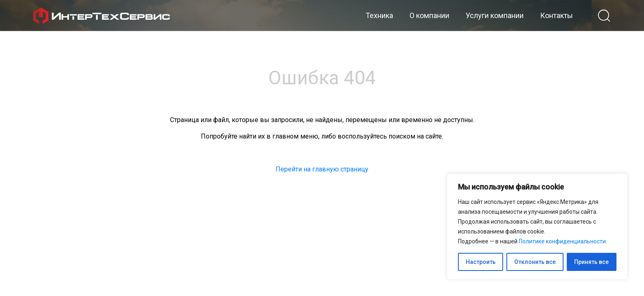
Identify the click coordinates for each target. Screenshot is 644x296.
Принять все (591, 262)
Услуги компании (495, 15)
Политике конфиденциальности (562, 241)
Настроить (481, 262)
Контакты (557, 15)
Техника (379, 15)
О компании (429, 15)
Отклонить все (535, 262)
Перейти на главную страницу (322, 169)
